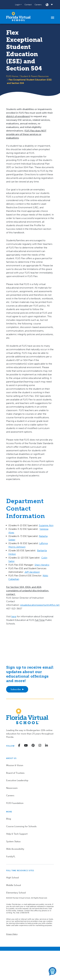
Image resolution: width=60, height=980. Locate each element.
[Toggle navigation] (53, 17)
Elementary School (16, 893)
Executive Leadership (17, 780)
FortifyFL (11, 857)
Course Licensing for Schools (21, 826)
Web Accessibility (15, 849)
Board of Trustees (15, 773)
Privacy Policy (12, 934)
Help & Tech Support (17, 834)
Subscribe (16, 689)
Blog (9, 819)
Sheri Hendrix (42, 565)
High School (12, 878)
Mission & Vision (15, 765)
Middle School (14, 885)
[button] (18, 5)
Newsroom (12, 788)
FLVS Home (12, 76)
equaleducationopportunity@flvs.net (40, 605)
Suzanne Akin (46, 525)
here (14, 616)
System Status (13, 841)
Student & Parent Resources (35, 76)
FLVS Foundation (15, 803)
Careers (38, 5)
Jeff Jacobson (32, 572)
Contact (28, 5)
